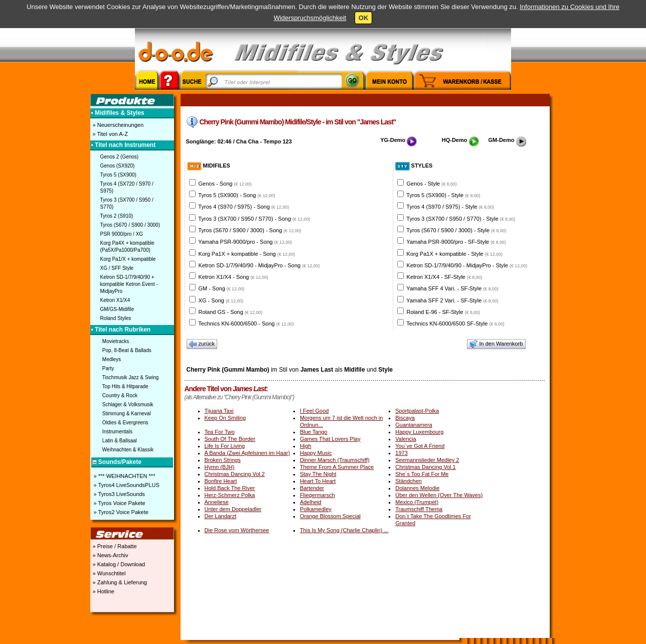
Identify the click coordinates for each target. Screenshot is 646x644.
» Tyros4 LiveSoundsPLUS (126, 485)
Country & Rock (120, 395)
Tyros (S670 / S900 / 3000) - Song (250, 230)
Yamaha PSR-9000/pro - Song (245, 242)
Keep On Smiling (225, 418)
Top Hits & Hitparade (125, 386)
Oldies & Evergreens (125, 423)
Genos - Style (432, 184)
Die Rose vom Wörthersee (237, 530)
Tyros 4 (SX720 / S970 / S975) (127, 187)
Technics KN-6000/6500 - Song (246, 324)
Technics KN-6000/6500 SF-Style (455, 324)
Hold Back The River (230, 488)
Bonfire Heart (221, 481)
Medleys (112, 359)
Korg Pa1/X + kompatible (128, 259)
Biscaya (405, 418)
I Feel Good (314, 411)
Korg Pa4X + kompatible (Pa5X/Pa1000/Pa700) (127, 247)
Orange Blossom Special (330, 516)
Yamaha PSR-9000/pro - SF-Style (456, 242)
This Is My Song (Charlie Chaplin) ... (344, 530)
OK (364, 18)
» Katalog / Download (118, 564)
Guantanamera (414, 425)
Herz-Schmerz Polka (230, 495)
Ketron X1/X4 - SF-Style (445, 277)
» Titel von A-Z (110, 134)
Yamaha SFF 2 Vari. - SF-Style (452, 300)
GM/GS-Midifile (117, 309)
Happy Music (316, 453)
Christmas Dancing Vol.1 (425, 467)
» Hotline (103, 591)
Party (108, 368)
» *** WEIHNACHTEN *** (124, 476)
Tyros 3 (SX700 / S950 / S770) (127, 203)
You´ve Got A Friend (420, 446)
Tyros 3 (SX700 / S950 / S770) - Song (254, 219)
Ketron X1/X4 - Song (233, 277)
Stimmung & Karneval (127, 414)
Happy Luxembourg (419, 432)
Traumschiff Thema (419, 509)
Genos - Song (225, 184)
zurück (202, 344)
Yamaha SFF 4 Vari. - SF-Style (452, 288)
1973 (401, 453)
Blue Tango (314, 432)
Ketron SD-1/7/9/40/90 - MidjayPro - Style (467, 265)
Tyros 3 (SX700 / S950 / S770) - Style (461, 219)
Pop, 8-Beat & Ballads (127, 350)
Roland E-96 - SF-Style (443, 312)
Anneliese (217, 502)
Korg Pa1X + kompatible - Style (455, 254)
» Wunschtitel (109, 573)
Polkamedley (316, 509)
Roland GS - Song (231, 312)
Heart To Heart (318, 481)
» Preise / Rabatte (114, 546)
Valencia (406, 439)
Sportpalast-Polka (417, 411)
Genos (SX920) (118, 166)
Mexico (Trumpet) (417, 502)
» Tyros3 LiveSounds (119, 494)
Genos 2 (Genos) (120, 157)
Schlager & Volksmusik (128, 405)
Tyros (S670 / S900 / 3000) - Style (456, 230)
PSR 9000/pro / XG (122, 234)
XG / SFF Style (117, 268)
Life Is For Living (225, 446)
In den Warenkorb (496, 344)
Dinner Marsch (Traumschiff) (335, 460)
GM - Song (221, 288)
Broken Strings (223, 460)
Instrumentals (117, 432)
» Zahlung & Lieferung (119, 582)
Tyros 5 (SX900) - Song (236, 195)
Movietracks (116, 341)
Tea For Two (220, 432)
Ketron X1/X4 (115, 300)
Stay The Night (318, 474)
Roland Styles (116, 318)
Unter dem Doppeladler (233, 509)
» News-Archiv (110, 555)
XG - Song (221, 300)
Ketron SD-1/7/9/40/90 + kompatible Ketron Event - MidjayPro (129, 284)
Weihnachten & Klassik (128, 450)
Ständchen (409, 481)
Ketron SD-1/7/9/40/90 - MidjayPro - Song (259, 265)
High (306, 446)
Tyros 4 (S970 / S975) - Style (450, 207)
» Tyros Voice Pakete (119, 503)
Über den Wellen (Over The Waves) (439, 495)
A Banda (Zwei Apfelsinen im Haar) (248, 453)
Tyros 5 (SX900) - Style (443, 195)
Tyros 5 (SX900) (118, 175)
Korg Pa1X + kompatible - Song (247, 254)
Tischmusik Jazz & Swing (130, 377)
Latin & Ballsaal (120, 441)
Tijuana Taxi (219, 411)
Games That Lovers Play (330, 439)
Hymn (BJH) (220, 467)
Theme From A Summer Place (337, 467)
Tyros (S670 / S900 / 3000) (130, 225)
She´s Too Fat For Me (422, 474)
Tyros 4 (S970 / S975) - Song (244, 207)
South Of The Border (230, 439)
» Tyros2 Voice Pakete (120, 512)
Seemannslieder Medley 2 (427, 460)
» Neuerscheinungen (118, 125)
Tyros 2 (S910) (117, 216)
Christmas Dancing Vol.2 (235, 474)
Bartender (312, 488)
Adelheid (311, 502)
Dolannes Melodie (417, 488)
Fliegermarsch (317, 495)
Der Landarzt (221, 516)
